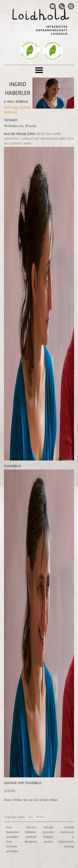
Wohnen (41, 817)
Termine (31, 827)
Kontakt (69, 827)
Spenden (48, 832)
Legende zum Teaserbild (23, 783)
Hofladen (31, 832)
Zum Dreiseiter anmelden (12, 846)
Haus (30, 817)
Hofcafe (48, 827)
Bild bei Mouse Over (38, 138)
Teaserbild (12, 466)
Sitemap (69, 846)
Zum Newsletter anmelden (13, 832)
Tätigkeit (11, 120)
